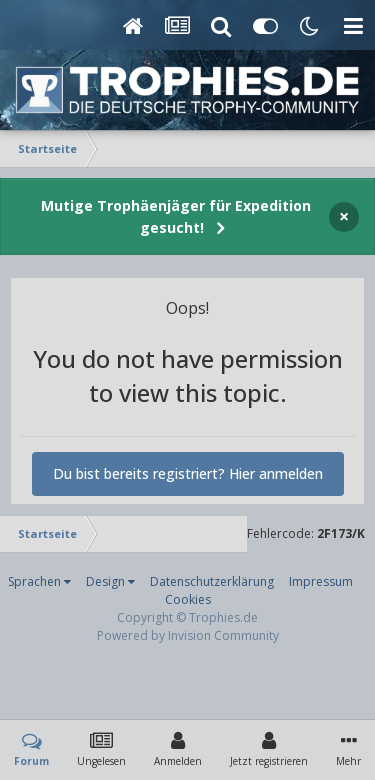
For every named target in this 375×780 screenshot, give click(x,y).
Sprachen (39, 581)
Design (110, 581)
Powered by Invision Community (188, 635)
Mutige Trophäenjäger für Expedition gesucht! (176, 216)
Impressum (321, 581)
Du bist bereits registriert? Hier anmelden (188, 473)
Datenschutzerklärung (212, 581)
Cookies (188, 599)
